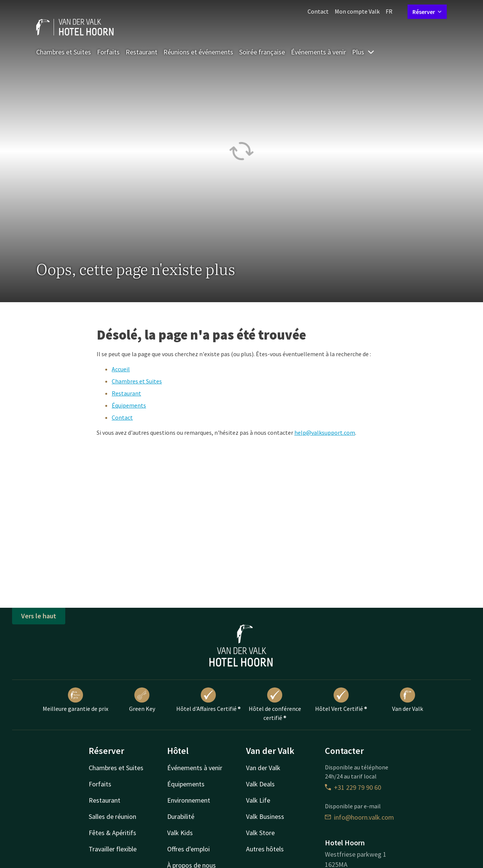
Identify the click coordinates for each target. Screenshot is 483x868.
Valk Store (260, 833)
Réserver (427, 12)
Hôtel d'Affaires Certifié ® (208, 700)
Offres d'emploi (188, 849)
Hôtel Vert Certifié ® (341, 700)
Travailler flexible (113, 849)
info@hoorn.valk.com (359, 817)
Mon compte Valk (357, 11)
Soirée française (262, 52)
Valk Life (258, 800)
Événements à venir (318, 52)
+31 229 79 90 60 (353, 787)
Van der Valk (408, 700)
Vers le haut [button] (39, 616)
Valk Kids (180, 833)
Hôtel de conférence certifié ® (275, 704)
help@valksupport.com (325, 432)
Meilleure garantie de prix (75, 700)
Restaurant (142, 52)
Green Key (142, 700)
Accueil (121, 369)
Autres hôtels (265, 849)
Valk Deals (260, 784)
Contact (318, 11)
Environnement (189, 800)
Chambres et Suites (64, 52)
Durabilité (181, 816)
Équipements (129, 405)
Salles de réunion (112, 816)
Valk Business (265, 816)
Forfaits (108, 52)
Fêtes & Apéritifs (112, 833)
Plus (363, 52)
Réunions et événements (198, 52)
